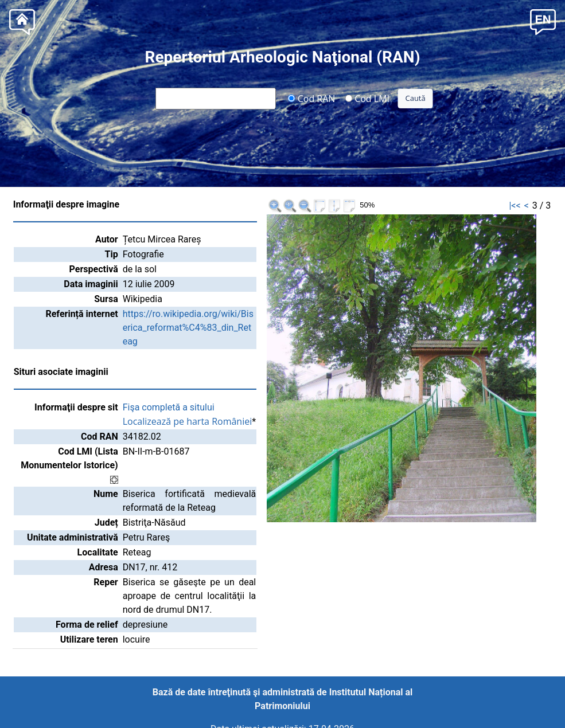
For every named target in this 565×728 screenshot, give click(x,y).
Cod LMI (367, 98)
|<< (515, 206)
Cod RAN (312, 98)
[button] (543, 21)
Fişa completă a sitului (169, 407)
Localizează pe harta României (188, 421)
